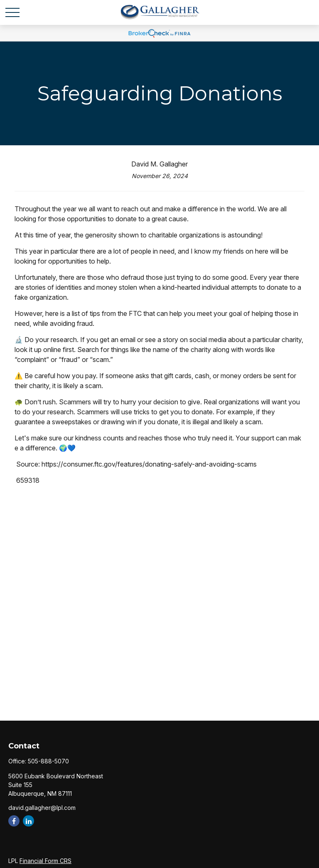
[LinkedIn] (28, 821)
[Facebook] (14, 821)
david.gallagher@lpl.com (42, 808)
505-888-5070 (48, 761)
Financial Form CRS (45, 861)
